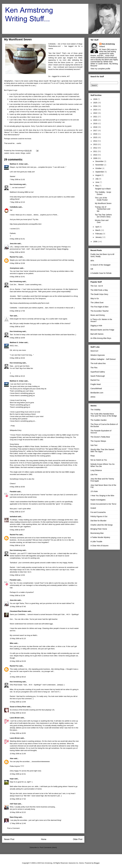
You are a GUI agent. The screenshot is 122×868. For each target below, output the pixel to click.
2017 (96, 131)
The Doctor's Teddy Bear (100, 437)
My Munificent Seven (103, 203)
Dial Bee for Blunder (98, 521)
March (98, 230)
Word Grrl (94, 351)
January (99, 237)
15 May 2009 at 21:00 (18, 754)
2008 (96, 242)
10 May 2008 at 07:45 (18, 607)
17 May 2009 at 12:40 (18, 823)
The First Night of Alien (100, 307)
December (100, 161)
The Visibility (95, 410)
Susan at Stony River (18, 707)
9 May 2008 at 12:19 (17, 545)
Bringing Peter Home (99, 529)
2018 (96, 127)
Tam (11, 316)
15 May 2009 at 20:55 (18, 733)
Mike (12, 643)
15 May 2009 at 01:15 (18, 638)
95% (92, 261)
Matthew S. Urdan (17, 164)
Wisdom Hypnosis (98, 355)
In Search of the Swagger (101, 265)
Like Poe (94, 475)
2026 (96, 99)
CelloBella (14, 207)
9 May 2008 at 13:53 (17, 575)
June (97, 182)
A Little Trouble (96, 542)
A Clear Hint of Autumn (100, 546)
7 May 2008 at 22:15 (17, 202)
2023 (96, 110)
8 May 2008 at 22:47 (17, 512)
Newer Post (9, 839)
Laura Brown (15, 718)
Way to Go (95, 298)
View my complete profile (100, 69)
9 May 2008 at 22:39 (17, 595)
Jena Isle (13, 244)
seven (18, 153)
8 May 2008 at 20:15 (17, 376)
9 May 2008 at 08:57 (17, 530)
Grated (93, 508)
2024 (96, 106)
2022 (96, 113)
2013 (96, 144)
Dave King (14, 817)
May (97, 186)
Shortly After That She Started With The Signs (102, 451)
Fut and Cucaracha (98, 512)
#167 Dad (13, 804)
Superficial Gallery (98, 372)
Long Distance (96, 470)
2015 (96, 137)
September (100, 172)
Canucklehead (96, 388)
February (99, 234)
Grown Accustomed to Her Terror (103, 504)
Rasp (93, 456)
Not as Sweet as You (99, 460)
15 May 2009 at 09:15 (18, 677)
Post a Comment (13, 828)
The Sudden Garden (99, 420)
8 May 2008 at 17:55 (17, 311)
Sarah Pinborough (98, 376)
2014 (96, 141)
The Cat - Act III (97, 286)
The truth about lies (98, 363)
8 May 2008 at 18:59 (17, 338)
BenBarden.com (97, 393)
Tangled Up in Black (103, 189)
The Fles (94, 368)
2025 (96, 103)
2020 (96, 120)
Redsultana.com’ (55, 46)
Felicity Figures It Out (99, 516)
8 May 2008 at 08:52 (17, 252)
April (97, 227)
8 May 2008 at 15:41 (17, 277)
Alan (12, 758)
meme (12, 153)
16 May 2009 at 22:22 (18, 812)
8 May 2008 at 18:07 (17, 327)
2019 (96, 124)
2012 (96, 148)
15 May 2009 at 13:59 (18, 702)
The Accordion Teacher (100, 311)
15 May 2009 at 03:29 (18, 661)
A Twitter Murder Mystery (100, 537)
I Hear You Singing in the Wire (102, 496)
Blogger (97, 863)
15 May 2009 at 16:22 (18, 713)
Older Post (78, 839)
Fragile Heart (96, 384)
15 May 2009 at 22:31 (18, 774)
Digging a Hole (96, 326)
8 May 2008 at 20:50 (17, 487)
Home (44, 839)
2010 (96, 155)
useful (28, 153)
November (100, 165)
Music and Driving (98, 315)
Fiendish (13, 492)
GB (92, 269)
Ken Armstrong (16, 184)
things (23, 153)
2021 (96, 117)
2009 (96, 158)
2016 (96, 134)
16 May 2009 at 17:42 (18, 799)
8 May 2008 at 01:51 (17, 239)
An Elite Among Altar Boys (101, 338)
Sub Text (94, 445)
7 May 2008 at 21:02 (17, 179)
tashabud (13, 517)
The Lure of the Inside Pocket (101, 199)
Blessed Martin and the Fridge (102, 330)
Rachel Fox (14, 257)
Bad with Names (97, 334)
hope (12, 779)
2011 (96, 151)
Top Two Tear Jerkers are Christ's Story (103, 216)
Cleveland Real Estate (18, 611)
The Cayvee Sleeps (98, 441)
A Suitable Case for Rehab (101, 273)
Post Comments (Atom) (48, 847)
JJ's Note (94, 491)
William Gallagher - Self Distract (103, 359)
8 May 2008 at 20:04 (17, 358)
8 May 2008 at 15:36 (17, 263)
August (98, 175)
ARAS (93, 397)
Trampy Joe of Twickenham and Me (103, 209)
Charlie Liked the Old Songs (102, 525)
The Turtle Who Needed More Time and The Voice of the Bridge (104, 415)
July (97, 179)
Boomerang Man (97, 533)
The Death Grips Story (99, 294)
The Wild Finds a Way (99, 290)
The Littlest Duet (97, 303)
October (99, 168)
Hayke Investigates (98, 500)
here (48, 271)
